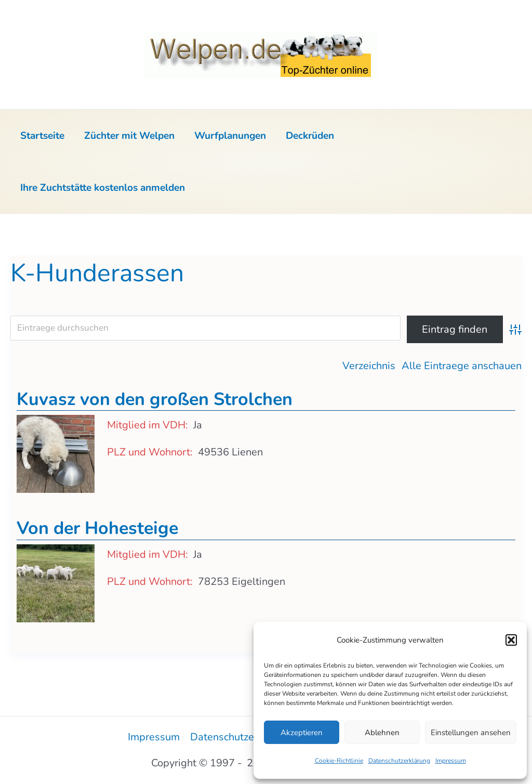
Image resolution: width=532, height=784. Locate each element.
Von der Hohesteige (97, 528)
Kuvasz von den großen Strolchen (155, 399)
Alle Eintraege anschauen (462, 366)
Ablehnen (382, 733)
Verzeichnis (369, 366)
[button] (511, 640)
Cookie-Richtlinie (339, 761)
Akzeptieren (302, 733)
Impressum (451, 761)
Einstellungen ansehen (471, 733)
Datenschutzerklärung (399, 761)
